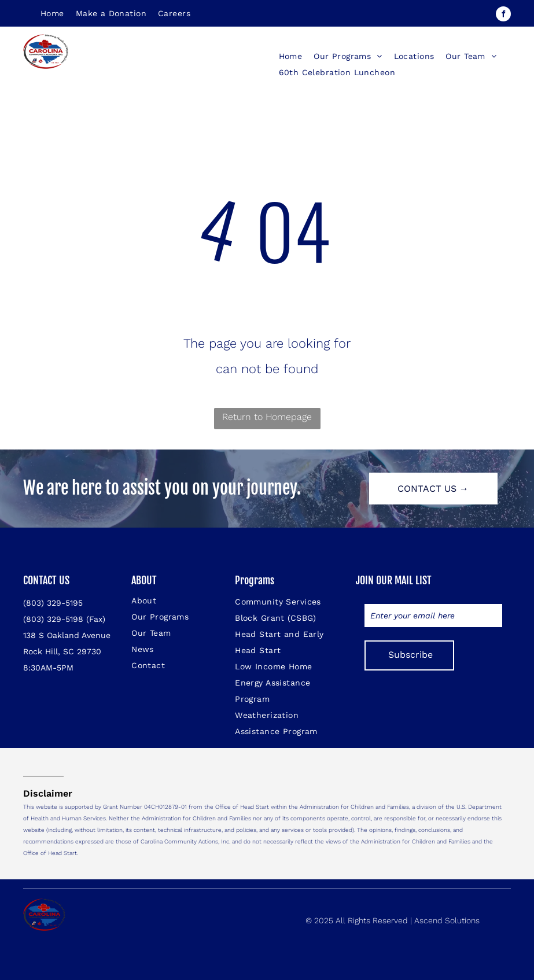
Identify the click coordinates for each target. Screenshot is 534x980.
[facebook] (503, 15)
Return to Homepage (267, 417)
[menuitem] (52, 13)
